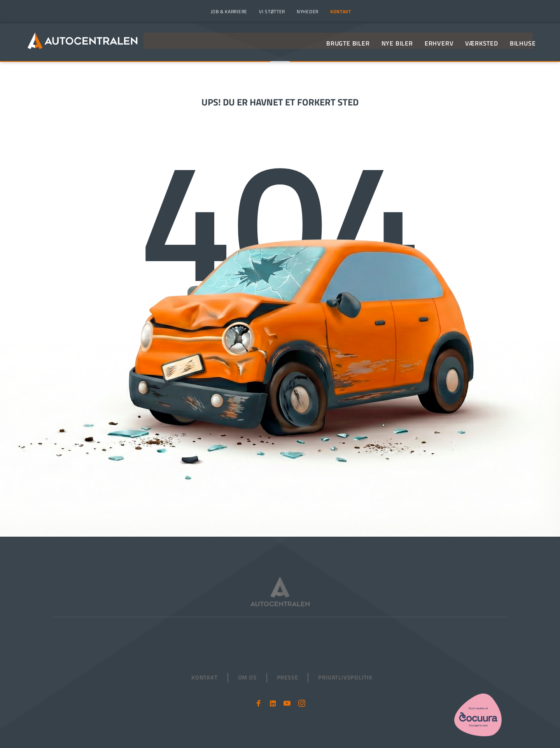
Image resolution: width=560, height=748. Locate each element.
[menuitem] (228, 12)
